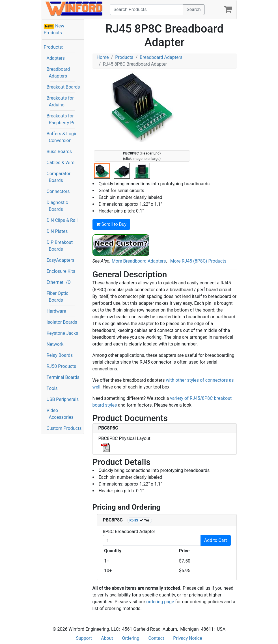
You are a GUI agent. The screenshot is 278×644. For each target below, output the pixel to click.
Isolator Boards (62, 322)
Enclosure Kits (61, 271)
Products (124, 57)
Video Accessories (60, 414)
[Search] (147, 10)
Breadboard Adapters (58, 73)
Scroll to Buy (111, 224)
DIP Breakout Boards (60, 246)
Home (103, 57)
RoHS (134, 520)
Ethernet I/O (59, 282)
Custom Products (64, 428)
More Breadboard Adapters (139, 261)
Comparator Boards (59, 177)
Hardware (56, 311)
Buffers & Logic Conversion (62, 137)
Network (55, 344)
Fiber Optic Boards (58, 297)
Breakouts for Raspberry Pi (61, 119)
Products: (53, 47)
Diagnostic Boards (57, 206)
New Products (54, 29)
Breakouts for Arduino (60, 101)
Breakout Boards (63, 87)
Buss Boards (59, 152)
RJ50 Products (62, 366)
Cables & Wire (61, 163)
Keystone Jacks (63, 333)
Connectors (58, 191)
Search (194, 9)
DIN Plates (57, 231)
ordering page (160, 602)
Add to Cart (216, 540)
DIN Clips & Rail (62, 220)
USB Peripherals (63, 399)
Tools (52, 388)
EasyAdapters (61, 260)
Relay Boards (60, 355)
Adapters (56, 58)
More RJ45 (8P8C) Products (198, 261)
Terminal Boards (63, 377)
